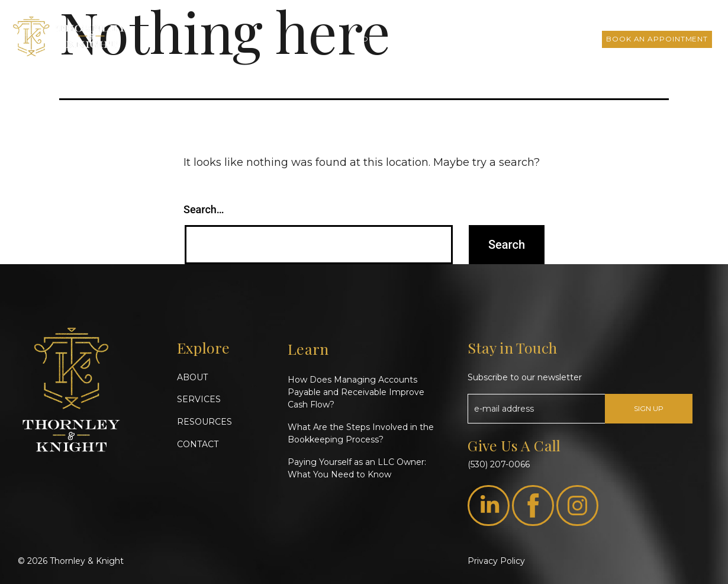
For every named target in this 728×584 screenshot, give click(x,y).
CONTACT (198, 444)
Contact (572, 39)
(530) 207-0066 (499, 464)
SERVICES (199, 399)
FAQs (527, 39)
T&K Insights (474, 39)
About (365, 39)
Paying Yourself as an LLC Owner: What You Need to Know (357, 468)
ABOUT (192, 377)
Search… (204, 209)
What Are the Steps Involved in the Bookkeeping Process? (361, 433)
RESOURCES (204, 422)
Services (413, 39)
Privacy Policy (496, 561)
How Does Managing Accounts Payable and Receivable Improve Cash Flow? (356, 392)
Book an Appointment (657, 39)
